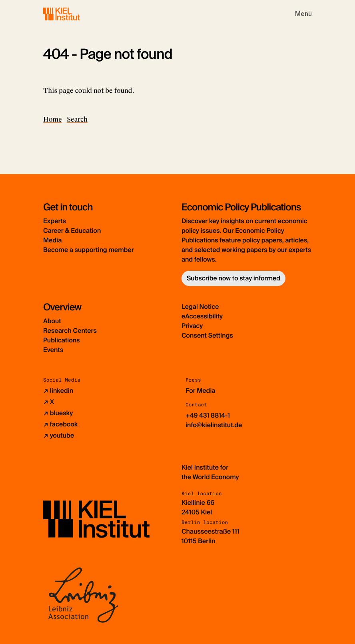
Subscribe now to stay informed (233, 278)
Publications (62, 340)
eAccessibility (202, 316)
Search (77, 119)
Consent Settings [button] (207, 335)
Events (53, 350)
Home (53, 119)
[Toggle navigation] (303, 14)
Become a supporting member (89, 250)
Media (52, 240)
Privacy (192, 326)
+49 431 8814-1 (208, 415)
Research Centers (70, 331)
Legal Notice (200, 307)
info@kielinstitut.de (214, 425)
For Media (200, 391)
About (52, 321)
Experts (55, 221)
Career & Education (72, 231)
